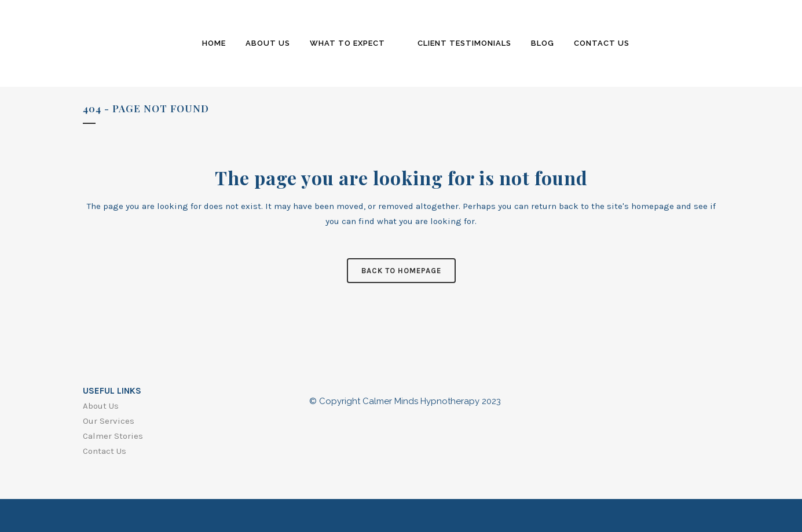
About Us (101, 406)
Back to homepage (401, 271)
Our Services (109, 421)
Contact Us (105, 451)
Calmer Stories (113, 436)
